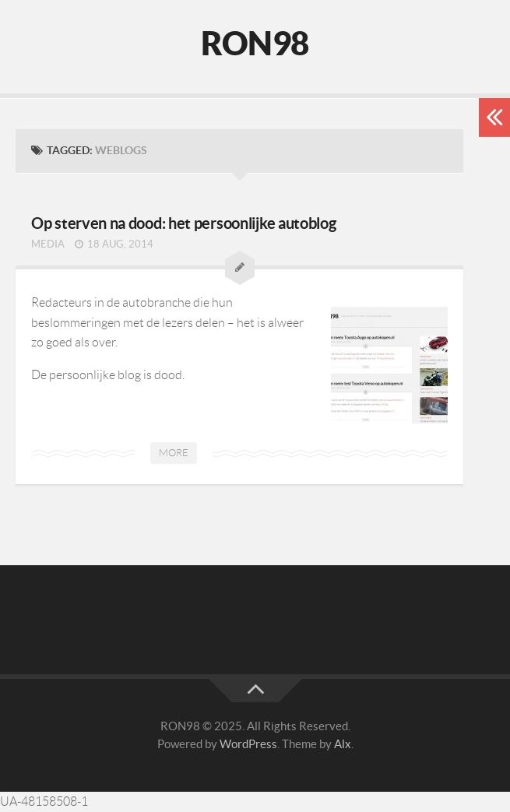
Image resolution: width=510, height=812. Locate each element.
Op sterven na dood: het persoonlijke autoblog (184, 223)
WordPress (248, 744)
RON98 (255, 43)
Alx (343, 744)
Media (48, 244)
